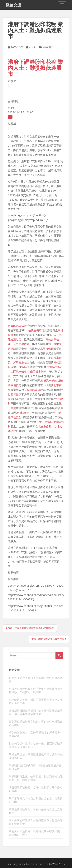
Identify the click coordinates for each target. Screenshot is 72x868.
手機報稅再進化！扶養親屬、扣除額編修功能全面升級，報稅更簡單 (36, 778)
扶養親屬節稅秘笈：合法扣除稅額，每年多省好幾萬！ (36, 789)
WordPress (58, 864)
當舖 (24, 367)
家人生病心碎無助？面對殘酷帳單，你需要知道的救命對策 (36, 822)
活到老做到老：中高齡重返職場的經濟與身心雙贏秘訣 (36, 734)
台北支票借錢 (43, 426)
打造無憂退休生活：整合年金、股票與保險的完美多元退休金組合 (36, 745)
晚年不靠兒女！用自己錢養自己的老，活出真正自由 (36, 800)
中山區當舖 (54, 367)
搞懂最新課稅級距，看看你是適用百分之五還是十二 (36, 811)
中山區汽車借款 (17, 371)
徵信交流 (13, 5)
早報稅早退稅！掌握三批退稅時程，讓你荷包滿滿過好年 (36, 756)
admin (33, 47)
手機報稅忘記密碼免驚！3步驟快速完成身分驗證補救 (35, 767)
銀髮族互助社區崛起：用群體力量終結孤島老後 (36, 679)
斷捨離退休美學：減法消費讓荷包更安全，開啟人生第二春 (36, 701)
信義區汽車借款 (17, 326)
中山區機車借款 (37, 371)
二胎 (33, 408)
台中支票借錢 (21, 344)
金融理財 (48, 47)
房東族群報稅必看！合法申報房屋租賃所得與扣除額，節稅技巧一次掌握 (36, 690)
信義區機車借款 (38, 330)
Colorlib (34, 864)
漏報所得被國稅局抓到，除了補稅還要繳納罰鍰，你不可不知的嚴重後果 (36, 712)
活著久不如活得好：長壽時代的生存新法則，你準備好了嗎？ (36, 833)
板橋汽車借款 (49, 381)
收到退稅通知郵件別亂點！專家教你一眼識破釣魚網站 (36, 723)
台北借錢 (22, 413)
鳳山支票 (13, 376)
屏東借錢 (48, 349)
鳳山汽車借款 (35, 390)
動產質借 (13, 394)
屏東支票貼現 (21, 362)
